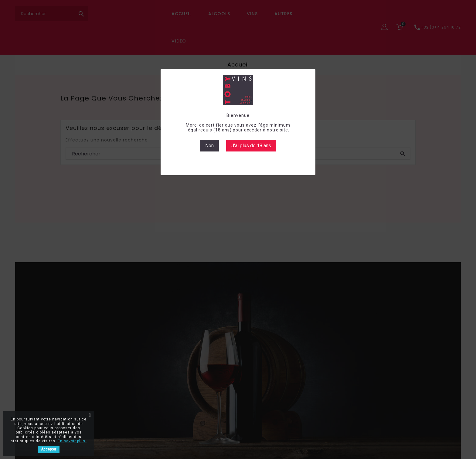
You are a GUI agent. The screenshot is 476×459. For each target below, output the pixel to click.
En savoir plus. (72, 441)
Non (209, 146)
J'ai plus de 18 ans (251, 146)
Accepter (49, 449)
